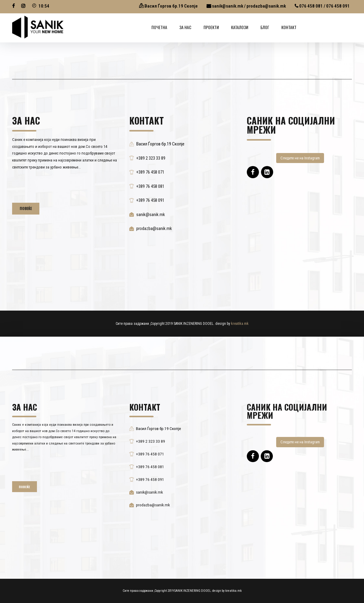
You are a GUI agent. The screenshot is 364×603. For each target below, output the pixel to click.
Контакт (289, 27)
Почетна (159, 27)
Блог (265, 27)
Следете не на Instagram (300, 158)
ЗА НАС (185, 27)
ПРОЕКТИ (211, 27)
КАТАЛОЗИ (240, 27)
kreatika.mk (240, 324)
